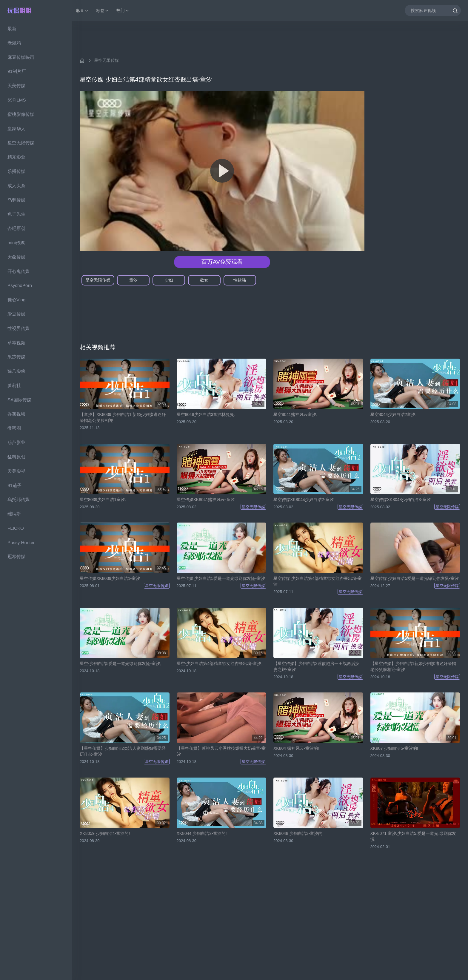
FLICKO (16, 528)
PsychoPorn (20, 285)
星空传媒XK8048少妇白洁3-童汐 (401, 500)
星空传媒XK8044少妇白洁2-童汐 (304, 500)
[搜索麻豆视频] (433, 10)
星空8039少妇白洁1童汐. (103, 500)
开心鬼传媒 (19, 271)
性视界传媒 (19, 328)
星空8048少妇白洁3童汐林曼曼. (206, 414)
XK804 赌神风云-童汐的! (296, 748)
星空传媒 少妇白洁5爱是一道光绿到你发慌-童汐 (221, 578)
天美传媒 (16, 86)
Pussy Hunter (21, 542)
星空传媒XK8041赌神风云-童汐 (206, 500)
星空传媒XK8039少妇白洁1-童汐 (110, 578)
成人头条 (16, 186)
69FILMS (17, 100)
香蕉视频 (16, 414)
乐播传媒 (16, 171)
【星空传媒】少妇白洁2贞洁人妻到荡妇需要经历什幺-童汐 (123, 751)
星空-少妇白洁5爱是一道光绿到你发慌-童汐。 (122, 663)
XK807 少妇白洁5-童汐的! (394, 748)
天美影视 (16, 471)
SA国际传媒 (19, 400)
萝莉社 (14, 385)
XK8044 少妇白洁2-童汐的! (202, 833)
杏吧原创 (16, 228)
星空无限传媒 (21, 143)
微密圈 (14, 428)
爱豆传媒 (16, 314)
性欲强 (240, 280)
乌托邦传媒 (19, 499)
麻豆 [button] (82, 11)
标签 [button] (103, 11)
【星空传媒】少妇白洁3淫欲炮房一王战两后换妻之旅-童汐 (316, 666)
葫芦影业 (16, 442)
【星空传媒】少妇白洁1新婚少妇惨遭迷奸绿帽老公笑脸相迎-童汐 (413, 666)
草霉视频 (16, 343)
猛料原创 (16, 457)
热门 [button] (123, 11)
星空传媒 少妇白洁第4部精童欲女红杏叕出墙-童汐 (318, 581)
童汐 (133, 280)
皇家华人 (16, 129)
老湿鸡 (14, 43)
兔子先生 (16, 214)
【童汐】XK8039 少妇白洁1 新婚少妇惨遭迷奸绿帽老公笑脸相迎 (123, 417)
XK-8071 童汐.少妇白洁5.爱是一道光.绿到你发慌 (413, 836)
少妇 (169, 280)
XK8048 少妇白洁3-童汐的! (298, 833)
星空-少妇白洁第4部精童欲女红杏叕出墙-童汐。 (221, 663)
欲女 (204, 280)
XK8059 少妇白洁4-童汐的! (105, 833)
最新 (12, 29)
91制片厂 (17, 71)
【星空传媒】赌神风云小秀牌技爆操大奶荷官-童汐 (221, 751)
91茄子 (14, 485)
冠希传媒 (16, 556)
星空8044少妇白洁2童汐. (394, 414)
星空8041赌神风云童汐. (295, 414)
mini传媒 (16, 243)
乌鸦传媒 (16, 200)
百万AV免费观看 (222, 262)
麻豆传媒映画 (21, 57)
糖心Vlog (16, 300)
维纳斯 (14, 514)
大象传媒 (16, 257)
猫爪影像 (16, 371)
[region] (36, 500)
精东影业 (16, 157)
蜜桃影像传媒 (21, 114)
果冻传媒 (16, 357)
